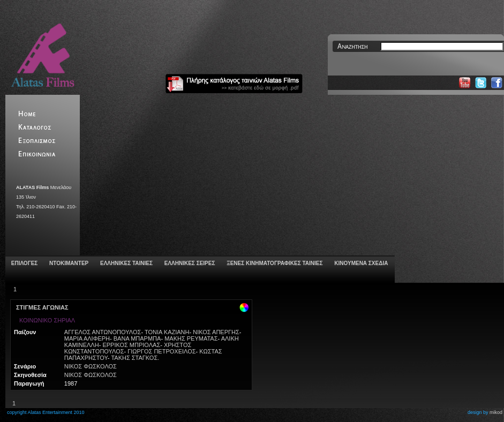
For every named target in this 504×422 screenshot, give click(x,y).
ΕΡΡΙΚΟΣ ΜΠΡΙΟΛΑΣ (131, 345)
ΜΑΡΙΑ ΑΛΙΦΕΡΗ (87, 338)
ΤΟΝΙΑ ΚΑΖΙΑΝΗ (167, 332)
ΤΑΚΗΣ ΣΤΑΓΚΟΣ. (135, 358)
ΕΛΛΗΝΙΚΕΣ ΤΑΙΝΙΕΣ (126, 263)
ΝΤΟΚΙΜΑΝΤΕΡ (68, 263)
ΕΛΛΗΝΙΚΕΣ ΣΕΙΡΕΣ (189, 263)
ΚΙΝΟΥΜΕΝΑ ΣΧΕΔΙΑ (360, 263)
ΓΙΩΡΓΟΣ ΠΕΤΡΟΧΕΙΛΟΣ (161, 351)
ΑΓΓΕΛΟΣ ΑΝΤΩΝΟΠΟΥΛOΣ (103, 332)
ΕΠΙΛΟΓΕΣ (24, 263)
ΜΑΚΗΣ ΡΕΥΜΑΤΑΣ (191, 338)
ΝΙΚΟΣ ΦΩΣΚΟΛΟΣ (91, 366)
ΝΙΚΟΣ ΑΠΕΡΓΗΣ (216, 332)
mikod (496, 412)
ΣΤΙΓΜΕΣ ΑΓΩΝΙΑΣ (42, 307)
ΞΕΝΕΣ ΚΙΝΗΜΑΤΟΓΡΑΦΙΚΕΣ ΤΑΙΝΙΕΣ (274, 263)
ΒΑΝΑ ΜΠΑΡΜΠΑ (137, 338)
